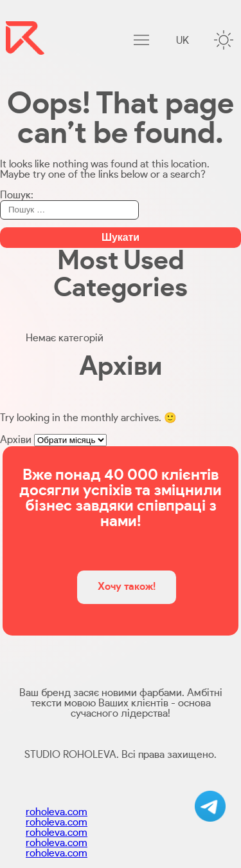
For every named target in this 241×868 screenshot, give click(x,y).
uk (183, 41)
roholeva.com (57, 812)
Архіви (16, 440)
